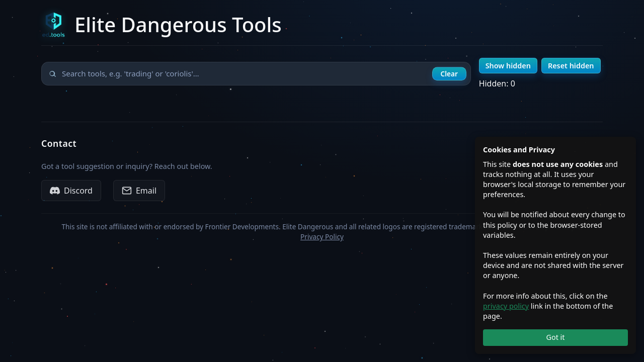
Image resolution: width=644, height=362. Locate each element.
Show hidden (508, 66)
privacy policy (506, 306)
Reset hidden (571, 66)
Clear (449, 74)
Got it (555, 337)
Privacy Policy (322, 237)
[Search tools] (256, 74)
